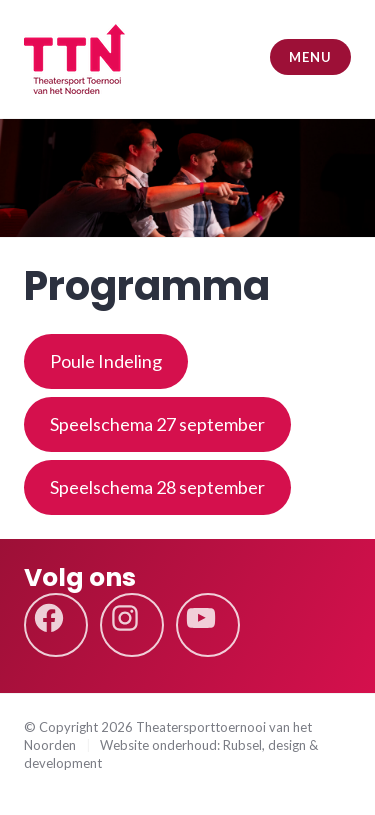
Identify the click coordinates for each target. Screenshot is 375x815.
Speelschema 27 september (157, 424)
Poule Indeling (106, 361)
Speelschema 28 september (157, 487)
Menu (310, 57)
